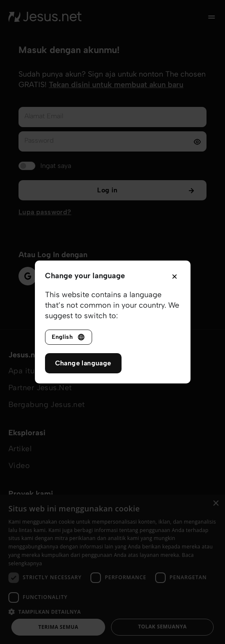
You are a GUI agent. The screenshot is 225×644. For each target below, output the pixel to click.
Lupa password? (45, 212)
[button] (112, 611)
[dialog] (112, 569)
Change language (83, 363)
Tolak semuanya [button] (162, 627)
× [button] (216, 504)
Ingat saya (56, 166)
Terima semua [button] (58, 627)
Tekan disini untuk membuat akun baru (116, 85)
